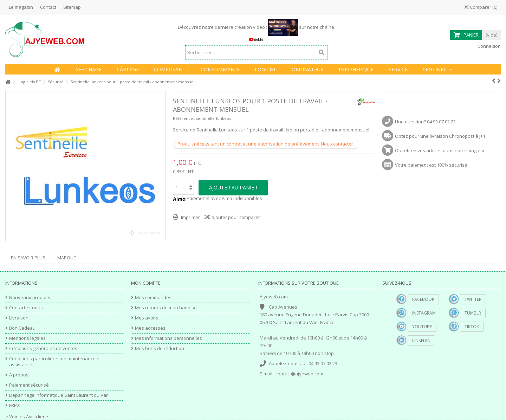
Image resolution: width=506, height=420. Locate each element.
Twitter (473, 299)
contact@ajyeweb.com (299, 374)
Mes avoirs (147, 318)
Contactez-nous (26, 308)
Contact (48, 7)
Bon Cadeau (22, 328)
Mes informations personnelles (168, 338)
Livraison (19, 318)
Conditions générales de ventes (43, 348)
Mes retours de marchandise (166, 308)
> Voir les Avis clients (27, 416)
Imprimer (190, 217)
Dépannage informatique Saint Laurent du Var (59, 395)
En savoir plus (28, 258)
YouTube (422, 327)
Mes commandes (153, 298)
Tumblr (473, 313)
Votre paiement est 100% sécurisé (431, 165)
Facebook (423, 299)
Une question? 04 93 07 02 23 (425, 122)
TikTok (472, 327)
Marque (67, 258)
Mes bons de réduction (160, 348)
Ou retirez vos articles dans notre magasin (440, 150)
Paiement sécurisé (29, 385)
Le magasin (21, 7)
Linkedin (421, 340)
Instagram (424, 313)
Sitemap (72, 7)
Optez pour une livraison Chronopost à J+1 (440, 136)
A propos (19, 375)
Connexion (489, 46)
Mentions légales (27, 338)
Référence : (184, 118)
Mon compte (146, 283)
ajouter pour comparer (236, 217)
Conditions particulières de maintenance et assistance (55, 362)
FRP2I (15, 405)
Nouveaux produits (30, 298)
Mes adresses (150, 328)
